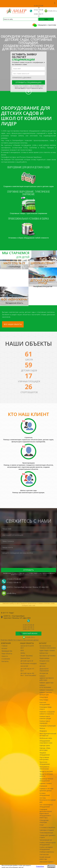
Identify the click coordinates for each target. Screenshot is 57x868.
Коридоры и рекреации (48, 726)
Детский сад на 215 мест (27, 670)
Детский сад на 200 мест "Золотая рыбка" (28, 674)
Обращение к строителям (44, 25)
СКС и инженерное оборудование (46, 806)
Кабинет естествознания (45, 686)
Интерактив (44, 673)
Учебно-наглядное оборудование (46, 848)
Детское (42, 666)
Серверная (43, 786)
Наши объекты (7, 654)
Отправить (28, 570)
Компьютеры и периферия (45, 722)
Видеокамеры (44, 658)
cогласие (37, 86)
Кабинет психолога (46, 690)
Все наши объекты (13, 324)
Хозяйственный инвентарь (45, 858)
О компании (6, 659)
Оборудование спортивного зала (46, 742)
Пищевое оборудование (45, 754)
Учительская (44, 854)
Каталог (4, 648)
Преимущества (7, 651)
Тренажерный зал (46, 840)
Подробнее (40, 866)
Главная (4, 646)
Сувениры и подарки (47, 830)
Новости (5, 656)
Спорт (42, 825)
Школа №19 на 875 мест (27, 647)
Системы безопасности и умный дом (48, 800)
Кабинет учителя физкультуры (46, 694)
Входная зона (44, 661)
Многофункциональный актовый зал (48, 735)
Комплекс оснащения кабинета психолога (47, 713)
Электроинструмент (47, 862)
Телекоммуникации (46, 833)
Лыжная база (25, 658)
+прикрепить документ (22, 78)
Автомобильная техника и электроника (48, 647)
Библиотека (44, 653)
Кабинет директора (46, 683)
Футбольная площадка (29, 663)
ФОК (22, 650)
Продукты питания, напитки (46, 775)
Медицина (43, 731)
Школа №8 (24, 666)
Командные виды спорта (46, 708)
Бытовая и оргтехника (47, 656)
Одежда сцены (45, 745)
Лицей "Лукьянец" (27, 656)
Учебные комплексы (47, 852)
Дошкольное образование (44, 670)
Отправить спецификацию (28, 82)
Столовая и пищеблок (47, 827)
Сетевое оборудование (45, 794)
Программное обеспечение (44, 768)
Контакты (5, 661)
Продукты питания (46, 771)
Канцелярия (44, 697)
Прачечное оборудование (45, 763)
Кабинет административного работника (47, 678)
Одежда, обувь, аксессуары (45, 749)
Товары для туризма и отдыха (47, 836)
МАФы (23, 653)
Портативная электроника (44, 758)
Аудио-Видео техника (47, 650)
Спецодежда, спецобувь (44, 821)
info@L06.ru (52, 11)
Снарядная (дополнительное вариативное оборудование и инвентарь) (46, 813)
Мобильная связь (46, 738)
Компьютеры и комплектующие (45, 717)
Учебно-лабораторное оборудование (48, 844)
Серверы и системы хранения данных (46, 790)
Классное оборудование (45, 703)
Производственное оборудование (46, 780)
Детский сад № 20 (27, 661)
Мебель (42, 728)
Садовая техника (46, 783)
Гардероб (43, 663)
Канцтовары (44, 700)
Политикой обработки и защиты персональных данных (29, 88)
